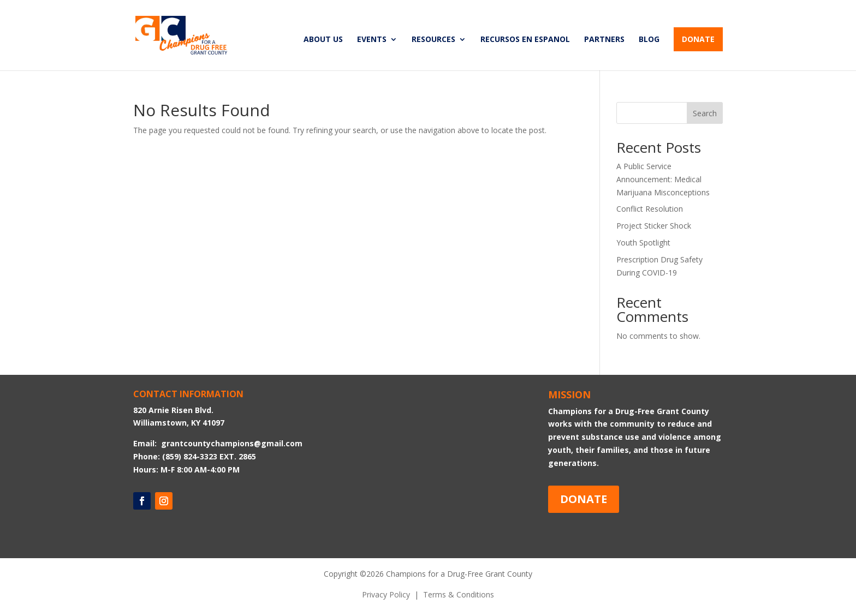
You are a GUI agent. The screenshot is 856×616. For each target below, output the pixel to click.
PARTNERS (604, 40)
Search (705, 113)
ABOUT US (323, 40)
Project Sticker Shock (654, 226)
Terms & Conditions (459, 594)
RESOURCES (433, 40)
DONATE (698, 39)
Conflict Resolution (650, 209)
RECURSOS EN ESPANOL (525, 40)
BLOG (649, 40)
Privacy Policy (386, 594)
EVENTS (372, 40)
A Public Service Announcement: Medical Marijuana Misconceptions (663, 179)
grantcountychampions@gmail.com (232, 443)
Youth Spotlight (643, 243)
